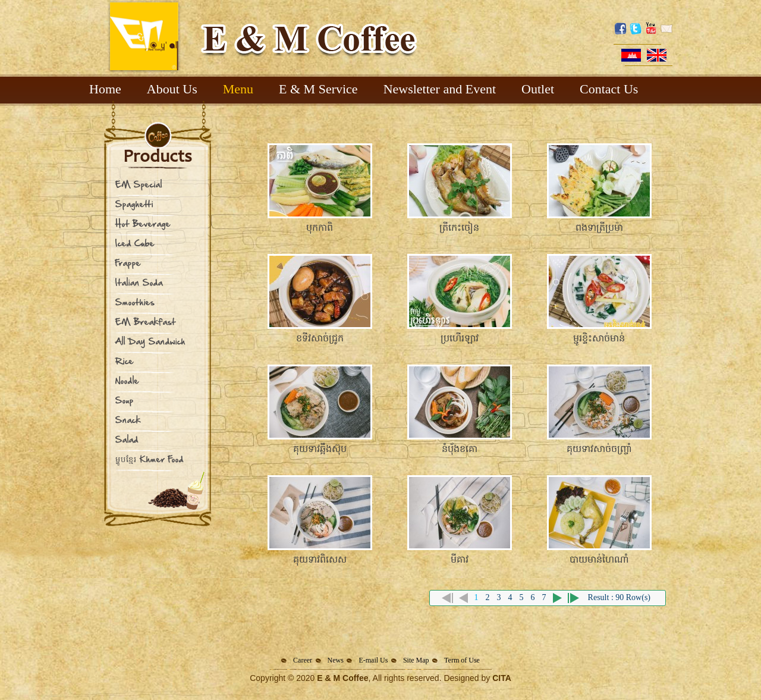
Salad (127, 439)
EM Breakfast (146, 321)
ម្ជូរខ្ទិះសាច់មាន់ (599, 338)
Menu (238, 89)
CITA (502, 678)
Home (105, 89)
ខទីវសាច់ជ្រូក (320, 338)
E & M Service (318, 89)
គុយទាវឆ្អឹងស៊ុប (320, 449)
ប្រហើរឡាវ (460, 338)
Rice (125, 361)
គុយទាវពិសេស (320, 559)
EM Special (139, 184)
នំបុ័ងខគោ (460, 449)
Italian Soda (139, 282)
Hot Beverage (143, 223)
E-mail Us (373, 660)
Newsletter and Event (440, 89)
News (336, 660)
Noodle (127, 380)
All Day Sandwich (150, 341)
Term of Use (462, 660)
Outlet (538, 89)
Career (303, 660)
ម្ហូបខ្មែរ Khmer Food (150, 459)
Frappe (128, 263)
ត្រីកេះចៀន (459, 227)
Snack (128, 420)
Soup (125, 400)
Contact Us (609, 89)
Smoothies (135, 302)
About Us (172, 89)
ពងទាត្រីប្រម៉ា (599, 227)
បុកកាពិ (320, 227)
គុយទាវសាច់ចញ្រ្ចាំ (599, 449)
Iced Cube (135, 243)
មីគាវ (460, 559)
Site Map (416, 660)
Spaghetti (134, 204)
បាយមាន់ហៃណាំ (599, 559)
